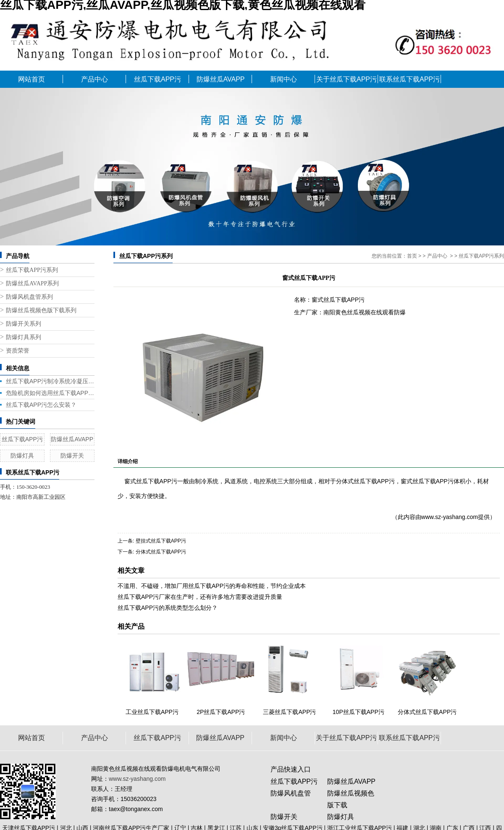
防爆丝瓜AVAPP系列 (32, 283)
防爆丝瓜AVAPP (221, 79)
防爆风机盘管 (291, 793)
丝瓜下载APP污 (157, 79)
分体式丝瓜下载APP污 (161, 552)
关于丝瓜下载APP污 (346, 79)
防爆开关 (72, 456)
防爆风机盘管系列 (29, 297)
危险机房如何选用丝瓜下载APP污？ (50, 393)
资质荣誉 (18, 351)
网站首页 (31, 79)
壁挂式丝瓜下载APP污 (161, 541)
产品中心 (94, 79)
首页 (412, 256)
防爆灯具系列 (24, 337)
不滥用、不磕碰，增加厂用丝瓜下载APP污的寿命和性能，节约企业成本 (212, 586)
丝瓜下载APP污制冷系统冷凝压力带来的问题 (50, 381)
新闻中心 (283, 79)
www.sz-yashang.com (450, 517)
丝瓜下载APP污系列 (32, 270)
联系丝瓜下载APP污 (409, 79)
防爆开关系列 (24, 324)
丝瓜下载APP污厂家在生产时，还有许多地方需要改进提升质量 (200, 597)
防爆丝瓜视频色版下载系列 (41, 310)
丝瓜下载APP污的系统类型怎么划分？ (168, 608)
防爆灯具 (22, 456)
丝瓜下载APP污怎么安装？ (41, 405)
